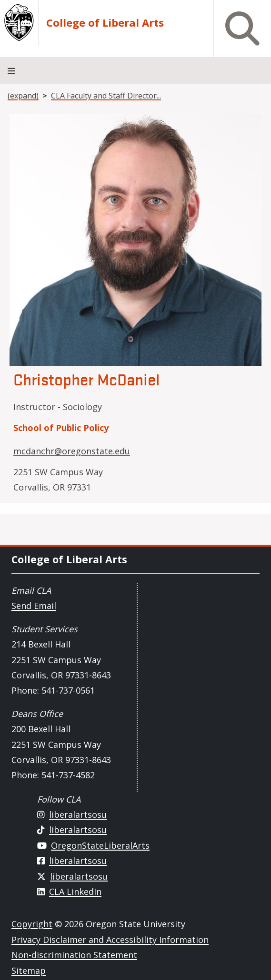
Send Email (34, 606)
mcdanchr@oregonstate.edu (72, 451)
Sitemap (29, 970)
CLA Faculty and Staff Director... (106, 96)
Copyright (32, 924)
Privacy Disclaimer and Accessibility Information (110, 940)
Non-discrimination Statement (74, 955)
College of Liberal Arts (105, 23)
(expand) (23, 96)
